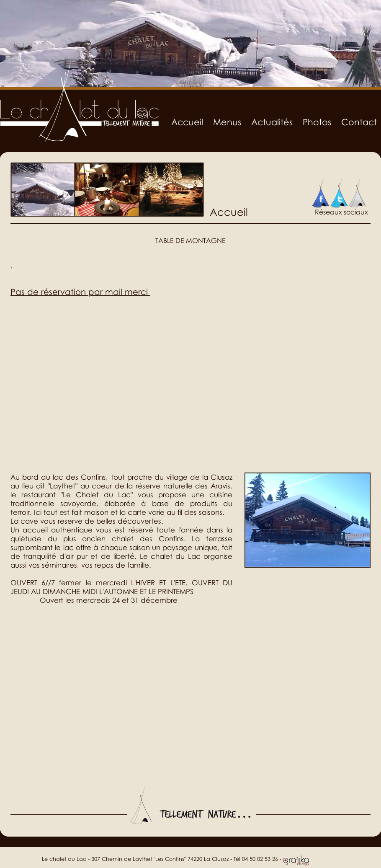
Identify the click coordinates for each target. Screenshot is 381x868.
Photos (317, 122)
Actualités (272, 122)
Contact (359, 122)
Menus (227, 122)
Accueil (187, 122)
